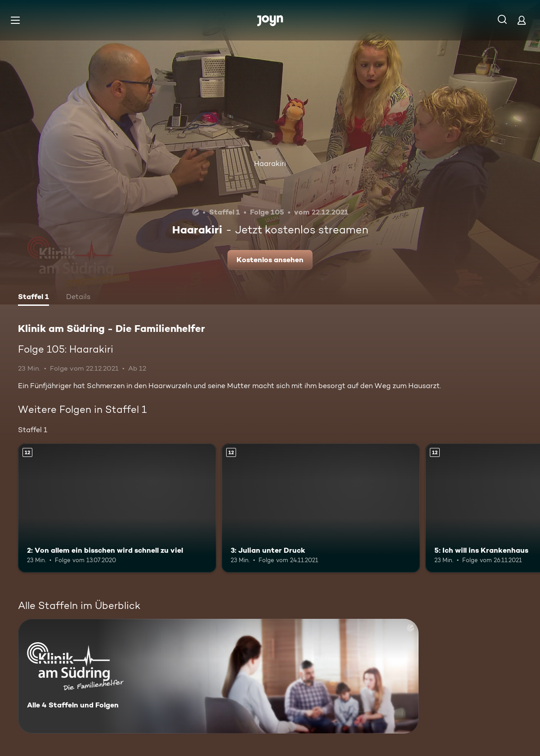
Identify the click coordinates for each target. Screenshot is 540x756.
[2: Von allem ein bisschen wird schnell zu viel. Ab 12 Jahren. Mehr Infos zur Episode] (117, 508)
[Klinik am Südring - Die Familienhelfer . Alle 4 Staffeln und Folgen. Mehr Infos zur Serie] (218, 676)
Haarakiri (270, 163)
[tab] (33, 298)
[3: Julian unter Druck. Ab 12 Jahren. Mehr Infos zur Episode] (321, 508)
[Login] (522, 20)
